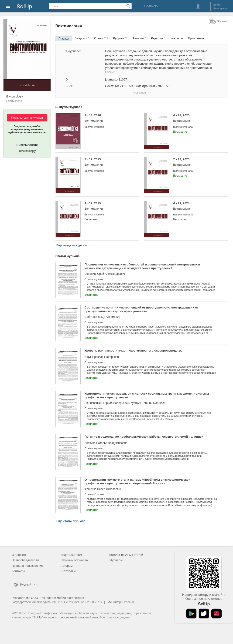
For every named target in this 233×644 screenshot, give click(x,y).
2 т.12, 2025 (197, 162)
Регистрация (221, 8)
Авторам (139, 38)
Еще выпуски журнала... (73, 245)
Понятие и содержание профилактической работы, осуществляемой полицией (144, 437)
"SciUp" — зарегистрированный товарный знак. (66, 617)
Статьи (101, 38)
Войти (217, 5)
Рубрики (120, 38)
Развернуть (140, 93)
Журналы (116, 560)
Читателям (68, 571)
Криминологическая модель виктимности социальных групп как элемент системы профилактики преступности (147, 395)
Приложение (196, 38)
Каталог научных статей (126, 555)
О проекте (19, 555)
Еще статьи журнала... (72, 521)
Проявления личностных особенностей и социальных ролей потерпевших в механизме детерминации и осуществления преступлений (142, 266)
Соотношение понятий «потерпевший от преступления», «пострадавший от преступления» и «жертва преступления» (142, 309)
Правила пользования (27, 566)
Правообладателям (25, 560)
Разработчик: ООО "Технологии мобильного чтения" (48, 598)
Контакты (177, 38)
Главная (64, 39)
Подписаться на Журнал (27, 118)
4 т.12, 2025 (197, 118)
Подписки (151, 6)
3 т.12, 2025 (108, 162)
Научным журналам (74, 560)
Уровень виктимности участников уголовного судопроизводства (134, 351)
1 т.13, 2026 (108, 118)
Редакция (158, 38)
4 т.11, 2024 (197, 206)
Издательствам (71, 555)
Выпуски (82, 38)
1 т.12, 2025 (108, 206)
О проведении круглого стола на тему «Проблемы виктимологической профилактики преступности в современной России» (138, 481)
